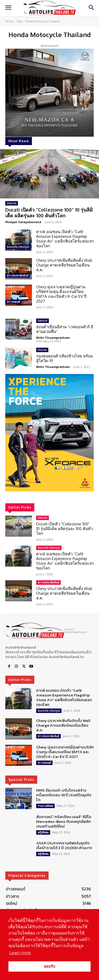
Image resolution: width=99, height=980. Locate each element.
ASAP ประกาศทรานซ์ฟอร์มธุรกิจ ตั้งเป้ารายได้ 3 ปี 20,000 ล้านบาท (64, 845)
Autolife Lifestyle (18, 247)
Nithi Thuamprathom (53, 338)
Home (9, 21)
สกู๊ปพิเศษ (43, 832)
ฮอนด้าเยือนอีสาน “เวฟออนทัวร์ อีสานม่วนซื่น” (65, 329)
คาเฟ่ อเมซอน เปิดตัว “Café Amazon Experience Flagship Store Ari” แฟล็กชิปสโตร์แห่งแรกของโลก (65, 239)
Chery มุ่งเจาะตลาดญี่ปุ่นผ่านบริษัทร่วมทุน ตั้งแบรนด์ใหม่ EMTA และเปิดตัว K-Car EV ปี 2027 (61, 294)
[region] (49, 433)
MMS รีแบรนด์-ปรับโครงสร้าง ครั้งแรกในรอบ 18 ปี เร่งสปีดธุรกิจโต (64, 795)
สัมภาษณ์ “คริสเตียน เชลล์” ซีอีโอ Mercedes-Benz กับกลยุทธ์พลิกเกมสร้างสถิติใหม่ (64, 821)
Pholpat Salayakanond (23, 222)
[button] (49, 433)
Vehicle (12, 203)
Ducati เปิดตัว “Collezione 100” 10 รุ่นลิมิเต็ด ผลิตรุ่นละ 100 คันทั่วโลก (49, 213)
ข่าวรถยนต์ (13, 302)
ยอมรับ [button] (49, 966)
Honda (42, 350)
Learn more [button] (20, 953)
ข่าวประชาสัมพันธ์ (18, 275)
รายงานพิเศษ (45, 806)
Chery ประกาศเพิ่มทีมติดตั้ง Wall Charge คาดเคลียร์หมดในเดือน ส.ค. (64, 265)
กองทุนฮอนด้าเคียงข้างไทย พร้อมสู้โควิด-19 (65, 358)
